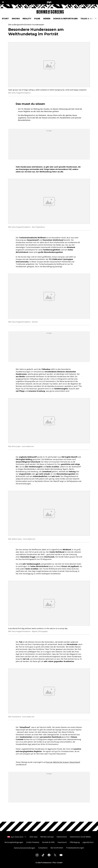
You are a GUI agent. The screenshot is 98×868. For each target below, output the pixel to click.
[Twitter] (55, 855)
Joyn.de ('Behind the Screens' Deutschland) (63, 768)
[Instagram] (37, 855)
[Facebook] (49, 855)
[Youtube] (61, 855)
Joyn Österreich (17, 837)
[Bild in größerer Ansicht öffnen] (49, 71)
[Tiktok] (43, 855)
